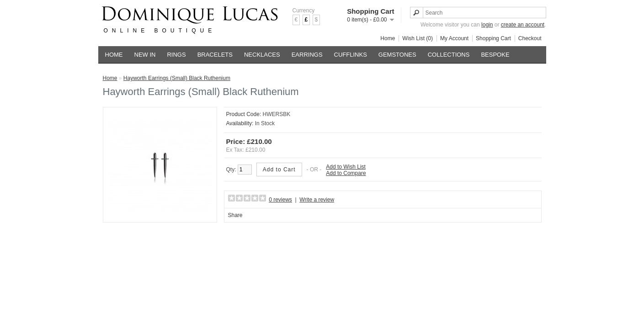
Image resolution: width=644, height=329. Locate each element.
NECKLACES (262, 55)
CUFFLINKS (351, 55)
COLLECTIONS (449, 55)
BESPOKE (495, 55)
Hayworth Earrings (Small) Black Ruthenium (177, 78)
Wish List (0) (418, 38)
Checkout (530, 38)
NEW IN (145, 55)
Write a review (317, 200)
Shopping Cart (493, 38)
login (487, 25)
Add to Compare (346, 173)
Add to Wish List (346, 167)
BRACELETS (215, 55)
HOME (114, 55)
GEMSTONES (397, 55)
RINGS (176, 55)
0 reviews (280, 200)
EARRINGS (307, 55)
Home (388, 38)
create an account (523, 25)
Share (235, 215)
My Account (454, 38)
